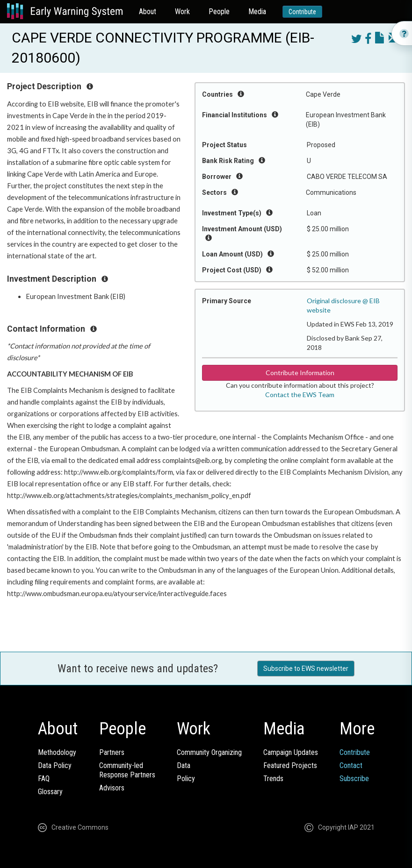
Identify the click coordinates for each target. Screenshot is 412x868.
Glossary (50, 792)
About (148, 11)
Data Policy (55, 765)
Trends (273, 779)
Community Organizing (209, 752)
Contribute (302, 12)
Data (184, 765)
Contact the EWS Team (300, 395)
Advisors (112, 788)
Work (182, 11)
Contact (351, 765)
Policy (186, 779)
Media (257, 11)
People (219, 11)
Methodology (57, 752)
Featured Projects (290, 765)
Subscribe (354, 779)
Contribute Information (300, 373)
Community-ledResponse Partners (127, 770)
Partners (112, 752)
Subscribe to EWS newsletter (306, 669)
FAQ (44, 779)
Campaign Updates (291, 752)
